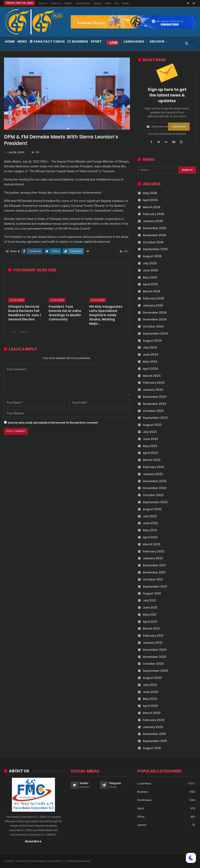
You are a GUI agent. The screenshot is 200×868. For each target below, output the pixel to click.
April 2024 (150, 369)
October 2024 (153, 326)
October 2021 (153, 579)
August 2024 (152, 341)
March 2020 (152, 713)
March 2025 (152, 291)
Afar (117, 3)
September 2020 (155, 671)
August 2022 (152, 509)
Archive (157, 41)
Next (24, 332)
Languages (134, 41)
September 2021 (155, 587)
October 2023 (153, 411)
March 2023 (152, 460)
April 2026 (150, 200)
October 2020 (153, 664)
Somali (125, 3)
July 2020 (150, 685)
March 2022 (152, 544)
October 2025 (153, 242)
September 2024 (155, 334)
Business (78, 41)
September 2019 (155, 741)
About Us (43, 3)
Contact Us (56, 3)
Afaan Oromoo (83, 3)
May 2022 (150, 530)
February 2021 (153, 636)
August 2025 (152, 256)
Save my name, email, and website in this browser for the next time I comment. (53, 423)
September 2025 (155, 249)
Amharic (68, 3)
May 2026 (150, 193)
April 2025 (150, 284)
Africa (141, 816)
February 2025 (154, 298)
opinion (142, 825)
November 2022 (155, 488)
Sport (96, 41)
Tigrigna (97, 3)
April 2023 (150, 453)
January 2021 (153, 643)
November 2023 (155, 404)
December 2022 (155, 481)
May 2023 (150, 446)
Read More (33, 841)
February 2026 (154, 214)
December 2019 (154, 734)
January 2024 (153, 390)
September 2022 (155, 502)
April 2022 (150, 537)
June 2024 (151, 355)
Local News (17, 300)
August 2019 (152, 748)
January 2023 (153, 474)
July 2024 (150, 347)
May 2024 (150, 362)
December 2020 (155, 650)
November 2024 (155, 319)
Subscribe (179, 126)
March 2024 (152, 376)
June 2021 (150, 608)
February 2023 (154, 467)
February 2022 (154, 551)
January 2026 (153, 221)
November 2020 (155, 657)
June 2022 (150, 523)
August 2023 (152, 425)
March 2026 (152, 207)
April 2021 (150, 622)
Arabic (108, 3)
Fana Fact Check (47, 41)
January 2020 (153, 727)
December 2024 (155, 313)
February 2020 (154, 720)
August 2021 (152, 593)
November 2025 (155, 235)
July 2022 (150, 516)
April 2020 (150, 706)
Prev (13, 332)
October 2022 (153, 495)
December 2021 (154, 565)
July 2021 (149, 600)
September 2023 (155, 418)
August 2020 (152, 678)
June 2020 (151, 692)
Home (10, 41)
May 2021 (150, 615)
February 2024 (154, 383)
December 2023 (155, 397)
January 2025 (153, 305)
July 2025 (150, 263)
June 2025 (150, 270)
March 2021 (151, 629)
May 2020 (150, 699)
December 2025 (155, 228)
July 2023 (150, 432)
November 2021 (154, 572)
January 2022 (153, 558)
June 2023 (150, 439)
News (22, 41)
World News (145, 800)
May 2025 (150, 277)
